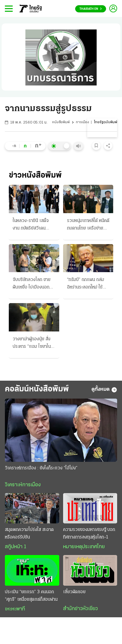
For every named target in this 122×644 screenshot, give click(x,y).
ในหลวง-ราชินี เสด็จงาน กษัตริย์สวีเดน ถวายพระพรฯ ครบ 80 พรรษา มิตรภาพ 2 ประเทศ (33, 225)
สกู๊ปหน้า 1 (16, 547)
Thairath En (91, 9)
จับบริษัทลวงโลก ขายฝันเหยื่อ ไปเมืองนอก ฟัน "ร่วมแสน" (32, 284)
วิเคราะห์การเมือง (23, 485)
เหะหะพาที (15, 609)
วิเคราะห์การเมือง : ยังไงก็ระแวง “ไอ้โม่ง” (41, 468)
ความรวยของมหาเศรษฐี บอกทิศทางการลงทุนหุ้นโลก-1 (89, 534)
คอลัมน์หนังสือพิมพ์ (37, 389)
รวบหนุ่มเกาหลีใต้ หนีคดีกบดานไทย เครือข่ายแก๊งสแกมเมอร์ (88, 225)
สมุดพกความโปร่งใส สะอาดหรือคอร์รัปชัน (29, 534)
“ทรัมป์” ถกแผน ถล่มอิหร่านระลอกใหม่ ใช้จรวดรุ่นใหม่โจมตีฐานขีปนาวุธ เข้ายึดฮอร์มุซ (87, 284)
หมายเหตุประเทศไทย (84, 547)
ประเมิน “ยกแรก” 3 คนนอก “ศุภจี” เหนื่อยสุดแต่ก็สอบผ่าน (31, 596)
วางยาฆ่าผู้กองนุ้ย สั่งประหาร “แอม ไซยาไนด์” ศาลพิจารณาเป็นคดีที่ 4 (34, 344)
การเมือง (82, 122)
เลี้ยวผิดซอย (74, 592)
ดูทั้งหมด (104, 390)
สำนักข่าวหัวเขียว (81, 609)
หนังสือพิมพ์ (61, 122)
